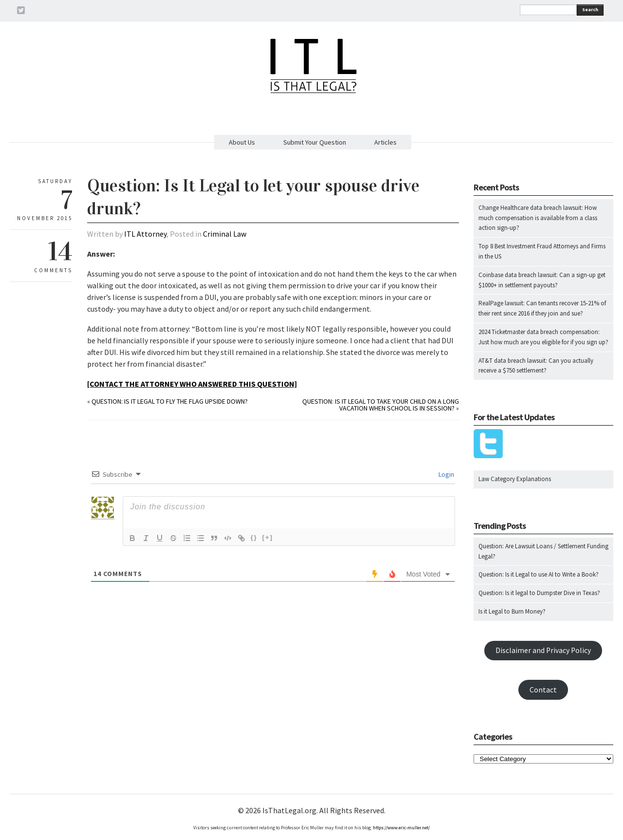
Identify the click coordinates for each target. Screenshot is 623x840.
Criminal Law (225, 234)
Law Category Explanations (515, 479)
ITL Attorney (145, 234)
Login (446, 474)
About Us (242, 142)
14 (60, 251)
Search (590, 9)
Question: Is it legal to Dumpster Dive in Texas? (539, 593)
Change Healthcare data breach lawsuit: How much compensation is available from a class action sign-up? (538, 218)
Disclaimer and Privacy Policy (543, 650)
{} (254, 537)
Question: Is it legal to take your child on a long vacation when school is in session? (381, 405)
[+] (268, 537)
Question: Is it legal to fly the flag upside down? (170, 401)
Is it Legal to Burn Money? (512, 611)
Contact (543, 690)
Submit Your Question (315, 142)
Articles (385, 142)
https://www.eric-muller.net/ (401, 828)
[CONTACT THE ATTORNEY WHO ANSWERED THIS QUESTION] (192, 384)
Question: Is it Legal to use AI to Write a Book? (539, 574)
